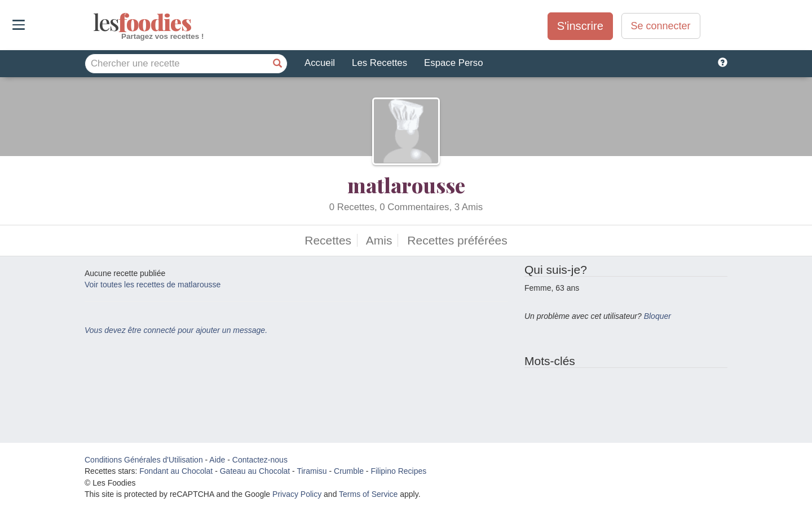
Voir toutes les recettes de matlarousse (153, 285)
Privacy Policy (297, 494)
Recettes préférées (457, 240)
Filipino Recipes (398, 471)
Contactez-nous (260, 460)
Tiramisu (312, 471)
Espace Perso (453, 63)
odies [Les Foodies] (94, 23)
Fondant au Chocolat (176, 471)
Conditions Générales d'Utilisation (144, 460)
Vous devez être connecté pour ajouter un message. (176, 330)
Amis (379, 240)
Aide (217, 460)
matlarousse (406, 185)
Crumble (349, 471)
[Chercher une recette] (277, 64)
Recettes (328, 240)
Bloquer (657, 316)
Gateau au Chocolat (255, 471)
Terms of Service (368, 494)
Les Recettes (379, 63)
